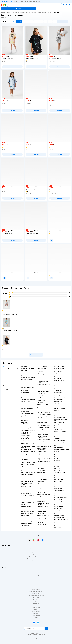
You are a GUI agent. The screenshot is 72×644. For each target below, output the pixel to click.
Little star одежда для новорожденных (59, 463)
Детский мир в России (31, 639)
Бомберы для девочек (42, 397)
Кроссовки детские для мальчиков (43, 417)
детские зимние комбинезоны (44, 439)
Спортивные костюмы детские (44, 447)
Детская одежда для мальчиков (27, 495)
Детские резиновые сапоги (44, 515)
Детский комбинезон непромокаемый (42, 449)
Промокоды (36, 555)
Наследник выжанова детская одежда (61, 420)
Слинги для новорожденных (44, 433)
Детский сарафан (24, 390)
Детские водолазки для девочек (44, 414)
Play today (57, 410)
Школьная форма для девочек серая (27, 388)
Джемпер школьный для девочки (28, 407)
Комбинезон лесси (42, 451)
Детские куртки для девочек (44, 404)
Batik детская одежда (59, 448)
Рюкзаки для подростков (60, 501)
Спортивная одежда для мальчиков (26, 467)
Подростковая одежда (42, 453)
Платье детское (24, 504)
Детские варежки (58, 499)
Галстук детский (58, 514)
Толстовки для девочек (26, 510)
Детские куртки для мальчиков (27, 464)
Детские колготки (58, 481)
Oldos (56, 412)
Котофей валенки (58, 377)
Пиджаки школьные (25, 419)
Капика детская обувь (59, 422)
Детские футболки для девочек (27, 517)
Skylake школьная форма (26, 405)
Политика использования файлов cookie (36, 559)
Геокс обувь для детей (42, 521)
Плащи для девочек (42, 465)
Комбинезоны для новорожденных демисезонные (28, 460)
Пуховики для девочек (42, 373)
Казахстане (39, 639)
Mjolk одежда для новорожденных (62, 449)
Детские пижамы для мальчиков (28, 488)
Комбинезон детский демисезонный (42, 437)
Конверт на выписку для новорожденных (26, 423)
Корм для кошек (36, 609)
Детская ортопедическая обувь (44, 500)
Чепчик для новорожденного (61, 498)
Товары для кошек (36, 607)
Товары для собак (36, 611)
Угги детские (40, 522)
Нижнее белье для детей (60, 492)
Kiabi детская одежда (59, 470)
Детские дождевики (42, 472)
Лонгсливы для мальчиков (26, 497)
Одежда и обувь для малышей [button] (10, 369)
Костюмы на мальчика (25, 401)
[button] (18, 9)
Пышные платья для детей (26, 522)
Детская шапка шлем (59, 507)
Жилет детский (41, 469)
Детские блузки (41, 402)
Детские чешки (41, 508)
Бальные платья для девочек (27, 513)
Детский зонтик (58, 528)
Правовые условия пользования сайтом (36, 634)
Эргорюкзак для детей (25, 435)
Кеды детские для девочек (43, 427)
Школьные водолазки (25, 417)
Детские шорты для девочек (44, 384)
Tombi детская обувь (59, 382)
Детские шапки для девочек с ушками (61, 523)
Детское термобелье (42, 478)
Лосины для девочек (25, 525)
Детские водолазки (42, 470)
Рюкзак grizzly (24, 370)
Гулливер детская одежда (60, 409)
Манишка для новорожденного (61, 521)
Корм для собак (36, 614)
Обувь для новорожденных (27, 449)
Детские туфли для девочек (44, 419)
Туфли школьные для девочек (27, 396)
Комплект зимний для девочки (44, 388)
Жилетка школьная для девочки (27, 413)
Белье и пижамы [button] (7, 387)
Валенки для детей (42, 524)
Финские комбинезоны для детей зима (45, 459)
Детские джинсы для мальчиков (28, 499)
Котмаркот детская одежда (60, 478)
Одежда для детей (24, 421)
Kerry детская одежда (59, 426)
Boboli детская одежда (59, 476)
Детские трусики (58, 494)
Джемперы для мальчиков (26, 494)
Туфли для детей (41, 429)
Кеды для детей (58, 403)
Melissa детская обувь (59, 392)
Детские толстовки (42, 467)
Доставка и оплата (36, 547)
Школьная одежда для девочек (27, 368)
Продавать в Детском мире (36, 549)
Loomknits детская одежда (60, 431)
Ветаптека (36, 618)
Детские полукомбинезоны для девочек (44, 407)
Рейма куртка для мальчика (26, 501)
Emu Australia (57, 460)
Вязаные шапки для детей (60, 517)
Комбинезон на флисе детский (27, 453)
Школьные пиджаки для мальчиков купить (43, 485)
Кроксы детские (41, 510)
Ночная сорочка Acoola (9, 330)
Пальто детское (41, 481)
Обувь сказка (40, 526)
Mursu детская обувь (59, 400)
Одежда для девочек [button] (8, 373)
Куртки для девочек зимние (44, 386)
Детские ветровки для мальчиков (28, 469)
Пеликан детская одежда (60, 437)
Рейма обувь (57, 375)
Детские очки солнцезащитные (61, 519)
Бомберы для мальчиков (26, 490)
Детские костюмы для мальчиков (28, 476)
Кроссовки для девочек (43, 421)
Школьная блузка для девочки (27, 376)
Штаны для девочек (42, 393)
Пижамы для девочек (42, 367)
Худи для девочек (41, 401)
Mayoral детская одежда (59, 424)
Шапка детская (58, 503)
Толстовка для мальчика (26, 478)
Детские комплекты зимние (44, 476)
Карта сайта (36, 565)
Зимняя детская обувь (59, 390)
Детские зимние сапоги (60, 367)
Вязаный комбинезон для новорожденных (26, 455)
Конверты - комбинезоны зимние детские (28, 444)
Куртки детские (41, 443)
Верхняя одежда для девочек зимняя (44, 382)
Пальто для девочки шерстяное (44, 409)
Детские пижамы (58, 487)
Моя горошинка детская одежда (28, 458)
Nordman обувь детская (43, 506)
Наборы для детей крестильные (28, 442)
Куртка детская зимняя (42, 479)
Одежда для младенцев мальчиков (28, 451)
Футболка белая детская (43, 483)
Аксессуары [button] (6, 389)
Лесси (56, 416)
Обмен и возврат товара (36, 551)
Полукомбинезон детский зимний (43, 488)
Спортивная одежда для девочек (45, 378)
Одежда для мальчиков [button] (8, 371)
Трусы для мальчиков (59, 490)
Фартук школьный (25, 392)
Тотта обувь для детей (59, 474)
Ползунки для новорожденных (44, 445)
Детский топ (57, 496)
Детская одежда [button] (7, 381)
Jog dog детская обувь (42, 519)
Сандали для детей (58, 373)
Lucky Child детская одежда (60, 467)
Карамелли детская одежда (60, 457)
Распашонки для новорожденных (28, 431)
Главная (3, 12)
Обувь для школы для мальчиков (28, 398)
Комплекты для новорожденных (28, 462)
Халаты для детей (58, 488)
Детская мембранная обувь (60, 398)
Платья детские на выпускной (27, 427)
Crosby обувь (57, 453)
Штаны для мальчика (25, 471)
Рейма (56, 414)
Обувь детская (41, 496)
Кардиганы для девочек (26, 515)
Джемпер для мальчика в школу (27, 415)
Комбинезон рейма (42, 441)
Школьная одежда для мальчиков (28, 372)
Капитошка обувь (58, 469)
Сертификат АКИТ (36, 561)
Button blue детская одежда (60, 428)
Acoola (56, 407)
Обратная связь (36, 563)
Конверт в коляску (25, 440)
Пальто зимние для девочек (27, 506)
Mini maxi (56, 458)
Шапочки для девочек (59, 508)
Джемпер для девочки (42, 368)
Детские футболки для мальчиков (28, 473)
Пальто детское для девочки (44, 380)
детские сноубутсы (42, 498)
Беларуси (44, 639)
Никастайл (57, 433)
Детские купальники (59, 479)
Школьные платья (24, 384)
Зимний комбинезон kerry (43, 474)
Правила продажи (36, 553)
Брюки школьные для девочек (27, 394)
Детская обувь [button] (6, 383)
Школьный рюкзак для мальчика (28, 377)
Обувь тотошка (58, 439)
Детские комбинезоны (43, 435)
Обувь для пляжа (58, 401)
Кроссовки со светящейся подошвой (43, 504)
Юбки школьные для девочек (27, 379)
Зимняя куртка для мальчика (27, 474)
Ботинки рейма (58, 379)
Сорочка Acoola (7, 313)
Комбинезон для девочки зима (27, 512)
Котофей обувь (58, 405)
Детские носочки (58, 483)
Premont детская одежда (60, 455)
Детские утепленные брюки (44, 494)
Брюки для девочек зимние (44, 413)
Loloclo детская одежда (59, 440)
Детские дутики (58, 389)
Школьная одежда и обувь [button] (9, 367)
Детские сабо (57, 396)
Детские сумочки (58, 512)
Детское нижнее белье (29, 12)
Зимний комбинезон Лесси (44, 461)
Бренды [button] (5, 385)
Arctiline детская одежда (60, 472)
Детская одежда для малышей (27, 425)
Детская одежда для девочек (27, 524)
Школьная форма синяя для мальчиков (27, 409)
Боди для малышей (25, 429)
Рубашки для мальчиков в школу (28, 386)
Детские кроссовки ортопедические (59, 371)
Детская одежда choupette (60, 418)
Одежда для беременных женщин (45, 431)
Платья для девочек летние (43, 395)
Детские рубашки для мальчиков (28, 480)
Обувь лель (57, 446)
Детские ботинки (58, 394)
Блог (36, 601)
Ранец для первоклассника (60, 505)
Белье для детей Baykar (59, 465)
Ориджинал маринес (59, 430)
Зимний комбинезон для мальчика (26, 484)
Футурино (57, 435)
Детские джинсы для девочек (44, 390)
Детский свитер (41, 492)
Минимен (56, 451)
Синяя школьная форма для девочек (26, 382)
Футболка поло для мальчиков (27, 482)
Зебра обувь (40, 528)
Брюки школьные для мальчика (27, 374)
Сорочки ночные (42, 12)
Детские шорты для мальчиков (27, 492)
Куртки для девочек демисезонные (42, 371)
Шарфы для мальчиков (59, 516)
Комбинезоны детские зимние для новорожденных (27, 438)
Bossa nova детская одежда (60, 444)
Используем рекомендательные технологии (36, 636)
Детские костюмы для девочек (44, 399)
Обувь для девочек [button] (7, 377)
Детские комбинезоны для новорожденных (26, 433)
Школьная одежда (24, 367)
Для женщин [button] (6, 379)
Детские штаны (41, 491)
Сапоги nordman (41, 502)
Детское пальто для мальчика (27, 486)
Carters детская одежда (59, 442)
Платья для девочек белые (43, 392)
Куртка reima (40, 463)
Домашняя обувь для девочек (44, 426)
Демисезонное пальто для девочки (26, 519)
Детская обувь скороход (60, 384)
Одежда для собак (36, 616)
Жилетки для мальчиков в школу (28, 400)
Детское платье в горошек (43, 411)
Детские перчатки (58, 510)
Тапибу (39, 517)
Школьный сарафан (25, 411)
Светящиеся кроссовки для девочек (43, 423)
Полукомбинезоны (42, 457)
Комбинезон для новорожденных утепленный (28, 447)
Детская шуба (24, 527)
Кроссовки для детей (42, 512)
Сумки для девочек (58, 526)
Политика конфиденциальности (36, 557)
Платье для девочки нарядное (27, 503)
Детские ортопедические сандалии (60, 386)
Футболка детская (41, 455)
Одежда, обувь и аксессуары (13, 12)
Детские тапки (41, 513)
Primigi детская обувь (59, 368)
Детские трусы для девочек (60, 485)
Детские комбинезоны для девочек (43, 375)
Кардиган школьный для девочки (28, 403)
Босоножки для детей (59, 380)
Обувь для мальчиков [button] (8, 375)
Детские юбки (24, 508)
